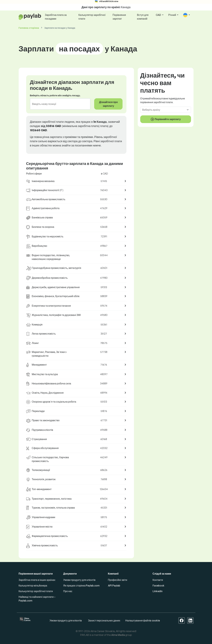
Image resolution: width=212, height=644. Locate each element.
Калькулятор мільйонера (33, 586)
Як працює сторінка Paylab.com (81, 586)
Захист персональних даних (104, 620)
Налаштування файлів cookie (143, 620)
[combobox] (58, 104)
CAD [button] (159, 15)
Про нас (68, 591)
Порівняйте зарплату (166, 119)
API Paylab (114, 586)
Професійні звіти (118, 580)
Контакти (158, 580)
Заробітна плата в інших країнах (37, 580)
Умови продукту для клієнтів (79, 580)
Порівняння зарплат (119, 17)
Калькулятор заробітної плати (92, 17)
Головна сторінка (29, 28)
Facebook (158, 586)
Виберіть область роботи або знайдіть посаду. (55, 95)
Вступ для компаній (143, 17)
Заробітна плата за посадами (56, 17)
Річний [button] (172, 15)
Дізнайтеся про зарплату (108, 104)
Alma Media (118, 635)
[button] (186, 15)
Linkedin (158, 591)
